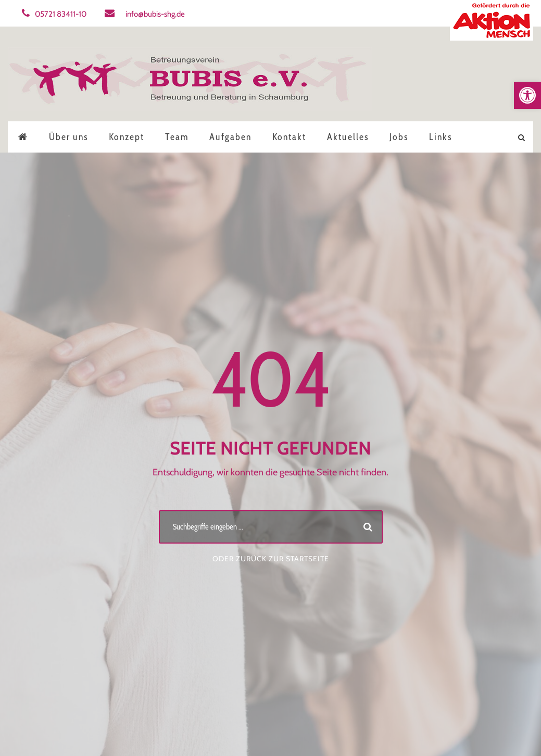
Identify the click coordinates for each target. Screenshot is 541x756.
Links (441, 137)
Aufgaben (230, 137)
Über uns (68, 137)
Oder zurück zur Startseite (271, 559)
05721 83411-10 (54, 14)
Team (177, 137)
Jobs (399, 137)
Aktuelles (348, 137)
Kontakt (289, 137)
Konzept (127, 137)
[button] (527, 95)
